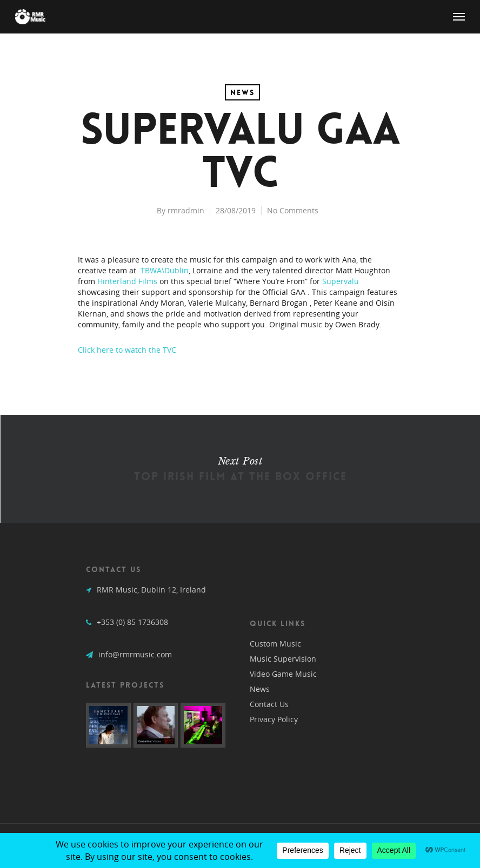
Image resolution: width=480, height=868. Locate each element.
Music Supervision (283, 659)
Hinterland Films (127, 281)
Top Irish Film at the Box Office (240, 469)
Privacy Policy (274, 719)
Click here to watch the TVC (127, 350)
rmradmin (186, 210)
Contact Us (269, 704)
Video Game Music (283, 674)
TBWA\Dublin (165, 270)
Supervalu (341, 281)
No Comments (293, 210)
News (242, 92)
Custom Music (275, 644)
